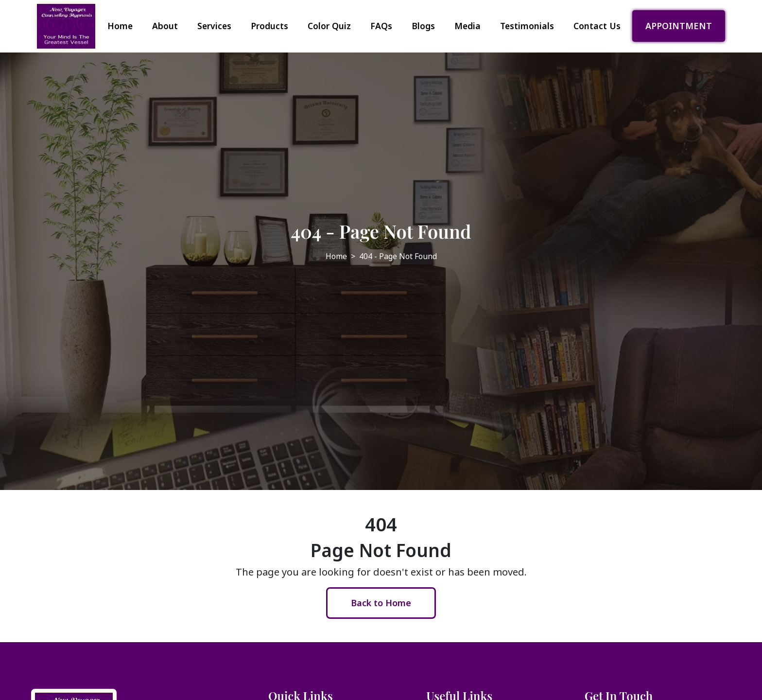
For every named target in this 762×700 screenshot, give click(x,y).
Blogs (423, 26)
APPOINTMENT (679, 26)
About (165, 26)
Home (120, 26)
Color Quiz (329, 26)
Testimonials (527, 26)
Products (269, 26)
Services (214, 26)
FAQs (381, 26)
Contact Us (597, 26)
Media (468, 26)
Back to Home (381, 603)
